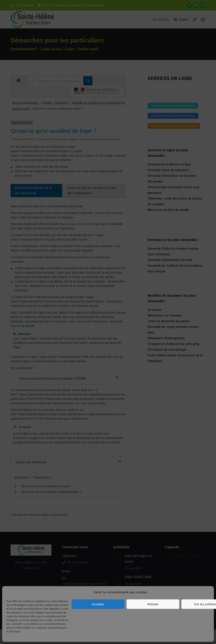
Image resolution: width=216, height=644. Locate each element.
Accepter (98, 604)
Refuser (153, 604)
